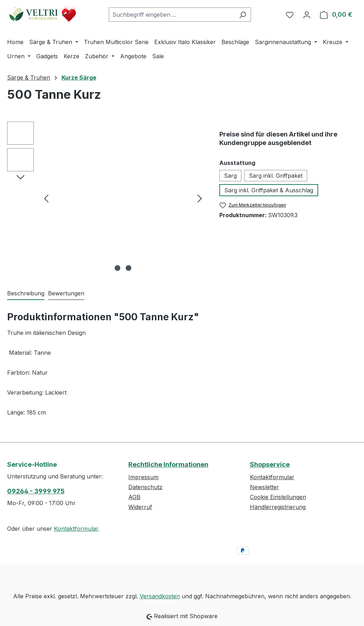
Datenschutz (145, 487)
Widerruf (140, 507)
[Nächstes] (200, 198)
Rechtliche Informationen (168, 464)
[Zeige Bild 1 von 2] (117, 268)
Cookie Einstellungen (278, 497)
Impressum (143, 477)
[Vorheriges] (46, 198)
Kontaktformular (76, 529)
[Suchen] (243, 15)
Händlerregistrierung (278, 507)
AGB (134, 497)
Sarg (230, 176)
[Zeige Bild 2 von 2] (128, 268)
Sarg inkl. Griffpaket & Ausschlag (269, 190)
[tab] (26, 294)
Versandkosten (160, 596)
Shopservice (270, 464)
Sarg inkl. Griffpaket (276, 176)
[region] (106, 198)
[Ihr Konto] (307, 15)
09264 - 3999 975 (36, 491)
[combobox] (172, 15)
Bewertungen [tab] (66, 293)
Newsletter (264, 487)
